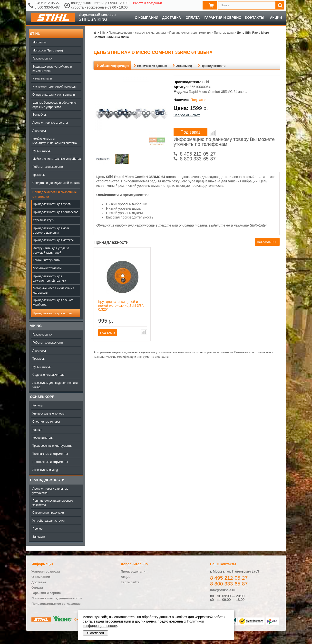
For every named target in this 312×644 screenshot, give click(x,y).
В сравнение (213, 133)
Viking (36, 326)
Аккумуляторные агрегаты (50, 123)
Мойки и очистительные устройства (57, 159)
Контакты (255, 18)
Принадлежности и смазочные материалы (55, 194)
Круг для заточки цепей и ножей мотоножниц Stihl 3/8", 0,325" (121, 306)
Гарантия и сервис (223, 18)
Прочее (37, 529)
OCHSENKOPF (42, 397)
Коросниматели (43, 438)
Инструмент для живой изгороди (54, 87)
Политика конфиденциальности (57, 598)
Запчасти (39, 537)
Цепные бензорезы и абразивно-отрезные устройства (55, 105)
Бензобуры (40, 115)
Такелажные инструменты (50, 454)
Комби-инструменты (47, 260)
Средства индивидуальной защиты (56, 183)
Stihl (35, 34)
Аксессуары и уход (45, 470)
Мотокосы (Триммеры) (48, 50)
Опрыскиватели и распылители (54, 95)
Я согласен (95, 633)
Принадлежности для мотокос (53, 240)
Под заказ (190, 132)
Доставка (171, 18)
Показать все (267, 242)
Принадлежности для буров (52, 204)
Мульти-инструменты (47, 268)
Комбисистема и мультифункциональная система (55, 141)
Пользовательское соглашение (56, 604)
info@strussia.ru (223, 590)
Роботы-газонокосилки (48, 167)
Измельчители (42, 79)
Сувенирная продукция (48, 513)
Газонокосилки (42, 59)
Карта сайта (130, 582)
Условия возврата (46, 571)
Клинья (37, 430)
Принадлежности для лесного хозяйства (53, 302)
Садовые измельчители (49, 375)
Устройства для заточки (49, 521)
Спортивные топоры (46, 422)
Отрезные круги (44, 220)
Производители (133, 571)
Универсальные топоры (49, 414)
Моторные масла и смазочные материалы (54, 290)
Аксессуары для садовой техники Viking (55, 385)
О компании (146, 18)
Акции (276, 18)
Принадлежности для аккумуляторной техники (49, 278)
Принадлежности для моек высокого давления (51, 230)
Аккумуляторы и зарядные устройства (50, 491)
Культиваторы (42, 151)
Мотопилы (39, 42)
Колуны (38, 406)
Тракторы (39, 175)
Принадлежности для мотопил (54, 313)
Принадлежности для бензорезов (56, 212)
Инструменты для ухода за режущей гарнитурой (51, 250)
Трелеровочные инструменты (52, 446)
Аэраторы (39, 131)
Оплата (193, 18)
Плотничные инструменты (50, 462)
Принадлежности (47, 480)
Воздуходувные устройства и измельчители (52, 69)
